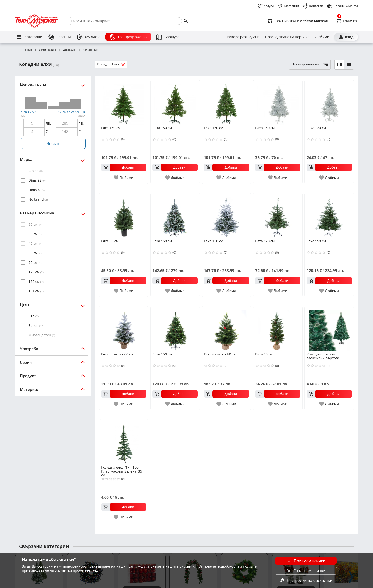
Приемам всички (306, 561)
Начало (26, 50)
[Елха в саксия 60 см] (124, 329)
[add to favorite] (124, 178)
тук (94, 570)
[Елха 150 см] (124, 102)
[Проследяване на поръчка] (287, 37)
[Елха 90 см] (278, 329)
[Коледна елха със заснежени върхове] (329, 329)
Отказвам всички (306, 571)
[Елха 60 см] (124, 215)
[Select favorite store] (298, 21)
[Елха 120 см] (329, 102)
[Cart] (346, 21)
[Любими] (322, 37)
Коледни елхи (89, 50)
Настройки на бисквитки (306, 580)
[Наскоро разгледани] (242, 37)
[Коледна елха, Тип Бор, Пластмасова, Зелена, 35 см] (124, 442)
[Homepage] (37, 21)
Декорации (68, 50)
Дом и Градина (45, 50)
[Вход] (346, 37)
